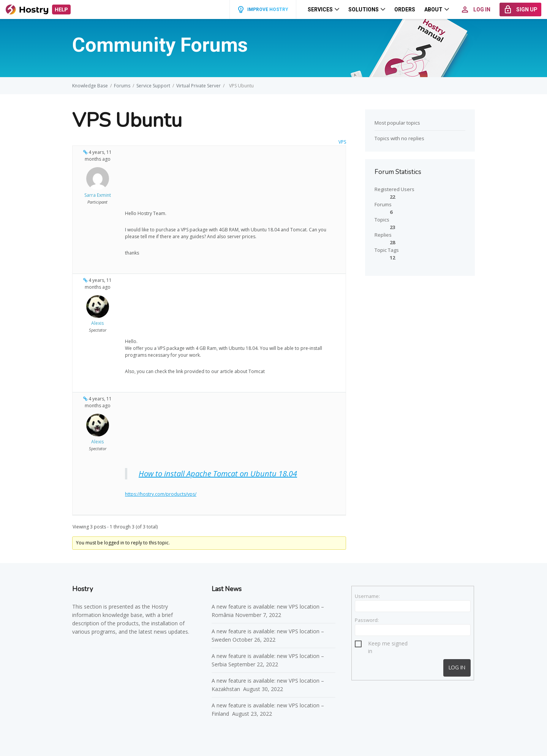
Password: (367, 620)
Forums (122, 86)
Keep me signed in (388, 644)
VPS (342, 142)
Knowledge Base (90, 86)
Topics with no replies (399, 138)
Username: (367, 596)
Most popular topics (397, 123)
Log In (457, 668)
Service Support (153, 86)
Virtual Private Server (198, 86)
